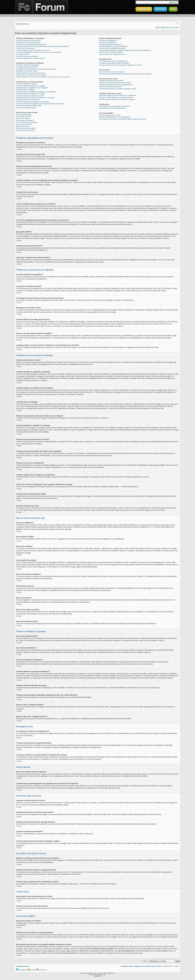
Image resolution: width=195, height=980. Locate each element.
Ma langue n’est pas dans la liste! (27, 71)
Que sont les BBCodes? (24, 115)
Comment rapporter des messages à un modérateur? (33, 102)
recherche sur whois (144, 946)
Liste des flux (42, 970)
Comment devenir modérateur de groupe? (112, 48)
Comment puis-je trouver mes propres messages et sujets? (118, 89)
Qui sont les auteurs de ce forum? (110, 115)
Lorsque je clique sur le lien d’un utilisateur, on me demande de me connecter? (43, 77)
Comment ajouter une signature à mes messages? (32, 88)
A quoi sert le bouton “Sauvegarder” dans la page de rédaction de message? (40, 104)
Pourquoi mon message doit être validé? (29, 106)
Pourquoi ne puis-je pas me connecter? (29, 40)
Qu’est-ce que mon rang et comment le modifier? (32, 75)
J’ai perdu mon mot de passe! (26, 48)
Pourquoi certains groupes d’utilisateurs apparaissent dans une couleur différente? (125, 50)
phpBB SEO (98, 976)
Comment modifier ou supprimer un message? (31, 86)
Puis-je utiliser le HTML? (24, 116)
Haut (20, 149)
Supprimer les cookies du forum (145, 966)
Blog (173, 9)
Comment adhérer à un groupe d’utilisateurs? (113, 46)
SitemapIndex (22, 970)
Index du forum (24, 24)
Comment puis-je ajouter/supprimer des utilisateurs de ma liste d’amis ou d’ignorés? (125, 74)
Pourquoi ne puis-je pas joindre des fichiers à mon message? (35, 98)
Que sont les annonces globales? (27, 122)
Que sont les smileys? (23, 118)
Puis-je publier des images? (25, 120)
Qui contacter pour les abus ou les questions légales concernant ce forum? (123, 119)
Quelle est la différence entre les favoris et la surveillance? (117, 95)
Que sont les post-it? (23, 126)
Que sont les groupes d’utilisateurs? (110, 44)
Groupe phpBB (84, 923)
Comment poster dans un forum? (27, 84)
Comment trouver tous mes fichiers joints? (112, 108)
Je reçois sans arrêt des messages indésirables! (114, 63)
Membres (166, 28)
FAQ (159, 28)
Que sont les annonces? (24, 124)
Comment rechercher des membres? (111, 87)
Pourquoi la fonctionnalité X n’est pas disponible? (115, 117)
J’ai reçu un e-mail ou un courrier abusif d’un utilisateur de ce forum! (120, 65)
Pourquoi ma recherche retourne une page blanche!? (116, 85)
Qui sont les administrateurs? (108, 40)
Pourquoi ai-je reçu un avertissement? (28, 100)
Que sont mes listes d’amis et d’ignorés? (112, 72)
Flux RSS (32, 970)
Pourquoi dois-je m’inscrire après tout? (28, 42)
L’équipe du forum (127, 966)
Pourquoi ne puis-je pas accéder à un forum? (30, 96)
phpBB (89, 973)
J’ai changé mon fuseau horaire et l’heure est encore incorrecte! (36, 69)
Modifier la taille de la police (177, 23)
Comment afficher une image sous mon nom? (31, 73)
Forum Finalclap (50, 7)
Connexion (175, 28)
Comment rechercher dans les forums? (111, 81)
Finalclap (24, 7)
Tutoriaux (160, 9)
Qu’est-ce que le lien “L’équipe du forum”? (112, 54)
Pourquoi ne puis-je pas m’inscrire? (27, 56)
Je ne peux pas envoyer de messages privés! (113, 61)
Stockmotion (144, 9)
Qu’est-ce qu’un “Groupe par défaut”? (111, 52)
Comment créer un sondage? (25, 90)
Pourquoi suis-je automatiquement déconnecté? (31, 44)
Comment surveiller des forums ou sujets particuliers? (116, 97)
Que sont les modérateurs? (108, 42)
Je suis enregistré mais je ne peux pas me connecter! (33, 50)
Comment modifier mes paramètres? (28, 65)
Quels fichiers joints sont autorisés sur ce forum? (114, 106)
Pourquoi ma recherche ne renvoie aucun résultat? (115, 83)
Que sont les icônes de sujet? (26, 130)
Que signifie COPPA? (23, 54)
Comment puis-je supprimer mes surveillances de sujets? (117, 99)
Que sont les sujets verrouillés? (26, 128)
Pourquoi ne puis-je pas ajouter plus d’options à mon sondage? (36, 92)
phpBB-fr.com (102, 975)
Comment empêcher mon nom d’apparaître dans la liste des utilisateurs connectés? (43, 46)
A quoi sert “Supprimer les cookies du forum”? (31, 58)
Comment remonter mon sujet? (26, 108)
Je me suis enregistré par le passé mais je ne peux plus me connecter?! (39, 52)
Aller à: (145, 961)
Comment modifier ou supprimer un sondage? (31, 94)
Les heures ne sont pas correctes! (27, 67)
